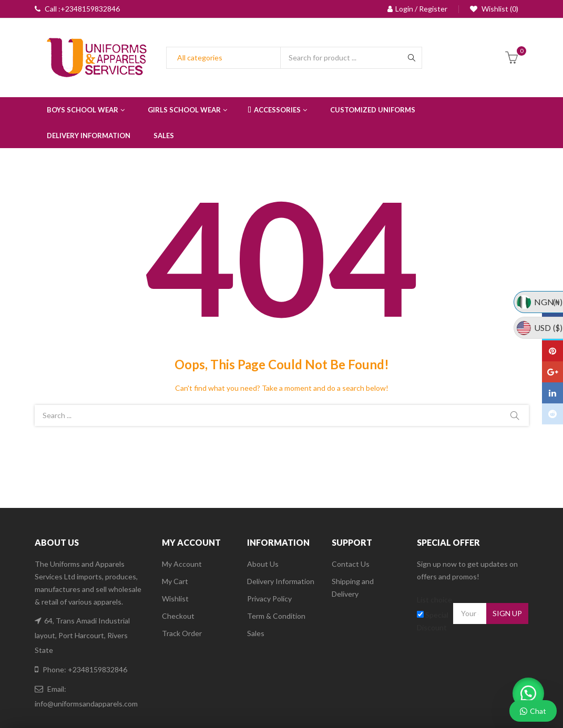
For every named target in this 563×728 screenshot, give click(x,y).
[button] (526, 691)
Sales (256, 633)
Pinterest (552, 351)
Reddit (552, 414)
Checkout (178, 616)
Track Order (182, 633)
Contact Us (351, 564)
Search (515, 415)
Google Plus (553, 372)
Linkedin (552, 393)
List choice (434, 600)
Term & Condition (276, 616)
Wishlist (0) (499, 9)
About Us (263, 564)
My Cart (175, 581)
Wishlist (175, 599)
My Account (182, 564)
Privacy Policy (269, 599)
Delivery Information (281, 581)
